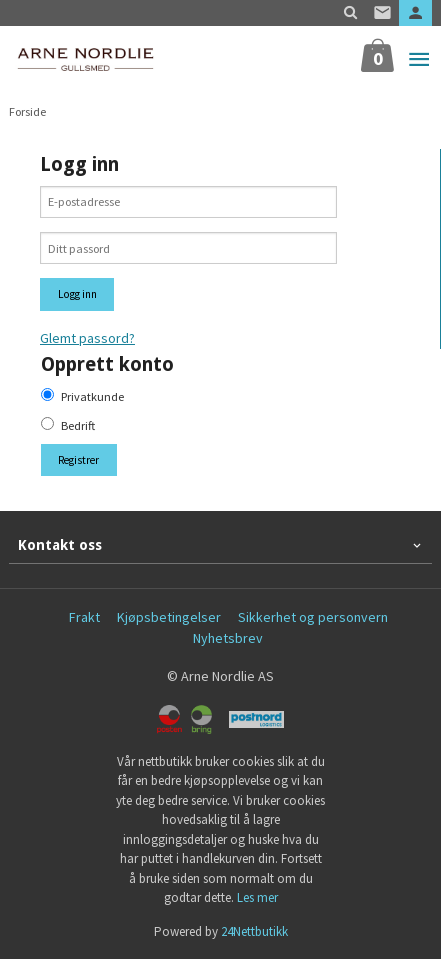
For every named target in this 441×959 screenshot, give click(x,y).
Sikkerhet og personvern (313, 617)
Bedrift (78, 425)
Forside (27, 111)
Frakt (84, 617)
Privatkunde (92, 396)
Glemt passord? (87, 338)
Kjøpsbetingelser (169, 617)
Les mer (257, 897)
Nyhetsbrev (228, 638)
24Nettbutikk (254, 931)
